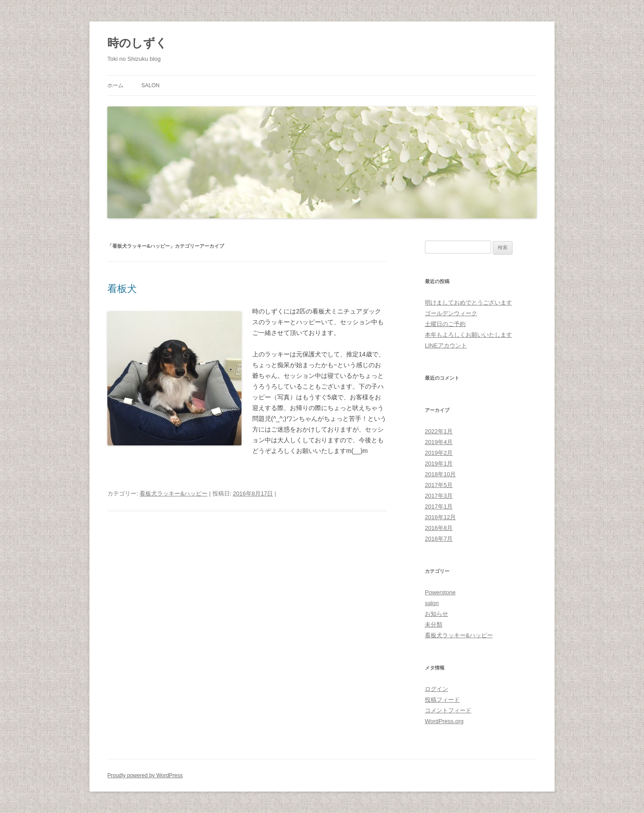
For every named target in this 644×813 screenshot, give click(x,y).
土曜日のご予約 (445, 324)
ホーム (115, 85)
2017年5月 (439, 485)
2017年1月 (439, 506)
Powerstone (440, 592)
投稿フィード (442, 700)
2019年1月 (439, 464)
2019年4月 (439, 442)
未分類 (434, 625)
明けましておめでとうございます (468, 303)
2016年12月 (440, 517)
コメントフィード (448, 710)
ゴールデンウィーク (451, 313)
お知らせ (436, 614)
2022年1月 (439, 431)
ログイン (436, 689)
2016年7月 (439, 539)
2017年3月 (439, 496)
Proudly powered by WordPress (145, 775)
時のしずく (137, 43)
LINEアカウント (446, 345)
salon (150, 85)
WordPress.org (444, 721)
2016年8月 (439, 528)
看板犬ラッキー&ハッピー (174, 493)
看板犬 (122, 289)
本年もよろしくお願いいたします (468, 335)
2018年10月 (440, 474)
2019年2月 (439, 453)
